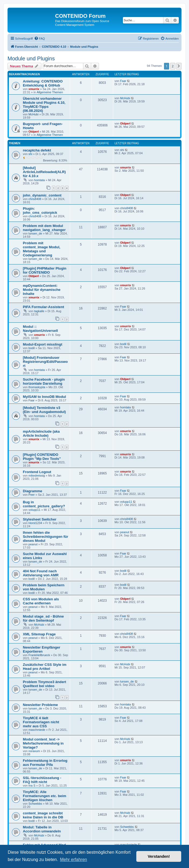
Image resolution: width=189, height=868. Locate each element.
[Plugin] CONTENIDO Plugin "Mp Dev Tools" (42, 457)
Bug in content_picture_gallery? (44, 504)
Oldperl (34, 132)
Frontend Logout (37, 472)
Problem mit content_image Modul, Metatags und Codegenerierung (42, 249)
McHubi (33, 114)
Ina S (32, 786)
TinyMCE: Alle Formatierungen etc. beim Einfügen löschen (44, 796)
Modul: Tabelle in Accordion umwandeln (42, 829)
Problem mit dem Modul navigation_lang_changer (44, 228)
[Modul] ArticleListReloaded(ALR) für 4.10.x (44, 172)
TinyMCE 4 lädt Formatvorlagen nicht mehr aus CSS (41, 722)
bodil (32, 348)
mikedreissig (37, 476)
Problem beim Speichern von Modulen (44, 587)
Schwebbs (35, 804)
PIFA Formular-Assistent (43, 307)
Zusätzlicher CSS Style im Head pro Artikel (45, 667)
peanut (33, 544)
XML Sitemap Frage (39, 634)
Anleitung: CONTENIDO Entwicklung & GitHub (43, 83)
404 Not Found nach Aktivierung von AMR (41, 573)
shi (30, 154)
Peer (32, 495)
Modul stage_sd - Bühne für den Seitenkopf (43, 618)
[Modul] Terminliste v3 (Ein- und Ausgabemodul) (44, 410)
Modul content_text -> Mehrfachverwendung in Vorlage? (43, 743)
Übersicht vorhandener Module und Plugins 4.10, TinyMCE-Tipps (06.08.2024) (44, 105)
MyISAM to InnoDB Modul (44, 397)
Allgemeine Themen (50, 92)
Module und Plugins (31, 58)
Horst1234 (35, 523)
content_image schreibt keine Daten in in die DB (43, 815)
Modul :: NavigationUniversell (40, 329)
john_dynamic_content (42, 195)
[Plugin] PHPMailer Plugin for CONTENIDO (45, 270)
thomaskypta (37, 387)
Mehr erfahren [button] (74, 860)
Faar (123, 81)
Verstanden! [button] (159, 856)
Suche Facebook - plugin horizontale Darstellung (44, 381)
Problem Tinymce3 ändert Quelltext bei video (44, 684)
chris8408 (35, 199)
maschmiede (37, 730)
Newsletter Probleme (40, 705)
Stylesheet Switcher (40, 519)
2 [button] (173, 66)
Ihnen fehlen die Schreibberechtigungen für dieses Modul (46, 537)
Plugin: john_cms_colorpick (40, 211)
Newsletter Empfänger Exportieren (42, 649)
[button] (179, 66)
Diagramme (33, 491)
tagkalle (39, 311)
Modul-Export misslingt (43, 344)
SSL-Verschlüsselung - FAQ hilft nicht (42, 780)
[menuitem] (40, 39)
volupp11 (35, 510)
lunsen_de (35, 233)
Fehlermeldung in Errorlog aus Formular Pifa (45, 763)
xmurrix (34, 89)
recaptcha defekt (37, 150)
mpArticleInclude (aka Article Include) (41, 433)
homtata (40, 180)
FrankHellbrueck (39, 655)
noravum (34, 751)
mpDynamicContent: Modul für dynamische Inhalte (42, 290)
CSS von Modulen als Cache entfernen (41, 601)
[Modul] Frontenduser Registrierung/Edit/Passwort (45, 362)
